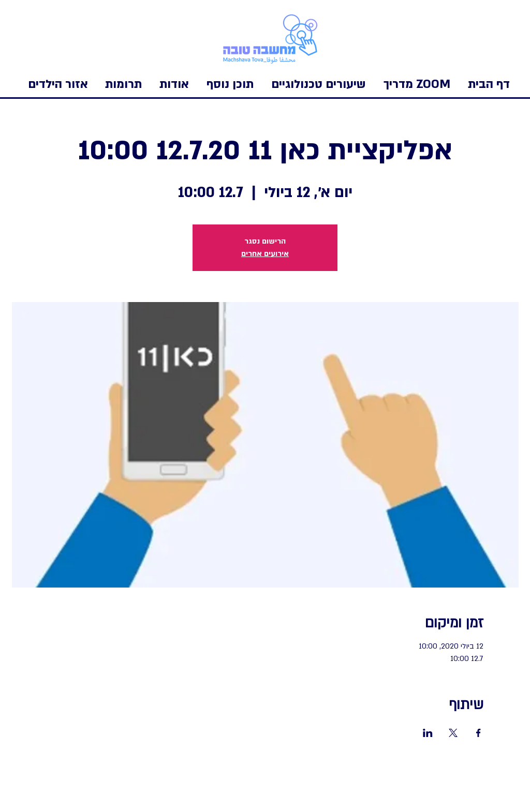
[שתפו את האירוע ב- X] (453, 733)
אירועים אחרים (265, 254)
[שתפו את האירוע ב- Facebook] (479, 733)
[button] (58, 84)
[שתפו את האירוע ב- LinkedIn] (428, 733)
